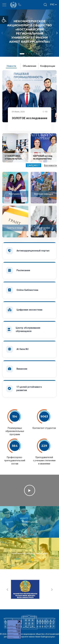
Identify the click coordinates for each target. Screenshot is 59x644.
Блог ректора (32, 3)
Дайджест (34, 165)
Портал (26, 3)
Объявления (29, 66)
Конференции (48, 66)
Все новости (50, 165)
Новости (11, 66)
